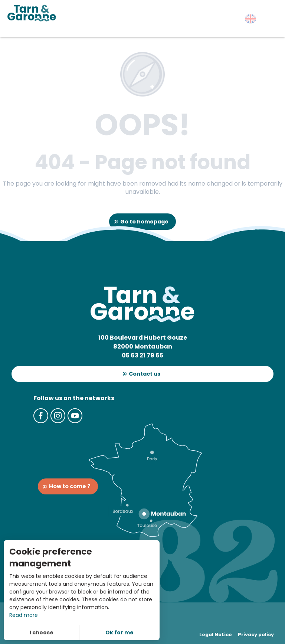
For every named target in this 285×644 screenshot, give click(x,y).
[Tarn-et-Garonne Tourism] (32, 13)
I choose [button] (42, 632)
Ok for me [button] (119, 632)
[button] (250, 19)
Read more (24, 615)
